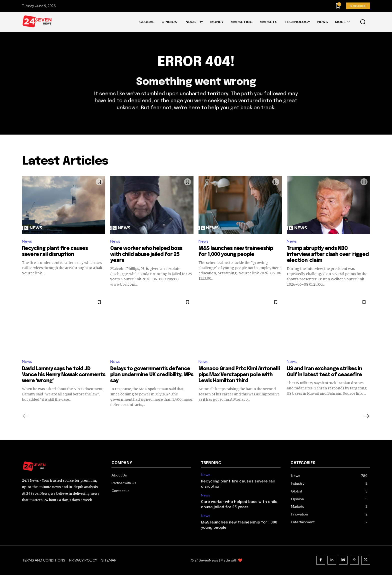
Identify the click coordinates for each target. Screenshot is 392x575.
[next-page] (366, 416)
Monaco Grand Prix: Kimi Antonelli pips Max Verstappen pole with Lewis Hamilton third (239, 375)
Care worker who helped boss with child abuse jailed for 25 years (146, 254)
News (27, 241)
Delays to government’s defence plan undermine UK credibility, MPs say (152, 375)
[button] (363, 22)
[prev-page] (26, 416)
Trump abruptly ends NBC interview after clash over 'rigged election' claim (328, 254)
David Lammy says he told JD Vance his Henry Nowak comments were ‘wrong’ (64, 375)
